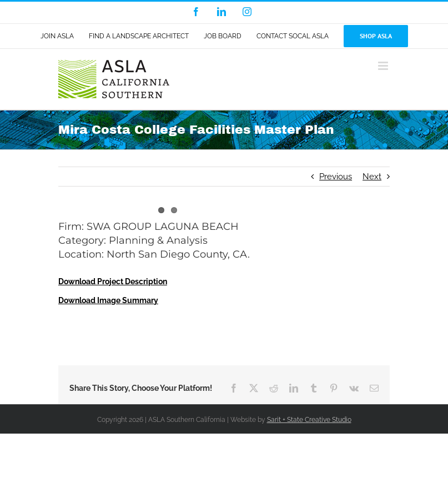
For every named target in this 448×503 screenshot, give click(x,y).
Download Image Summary (108, 300)
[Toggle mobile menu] (384, 66)
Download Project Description (113, 281)
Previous (336, 177)
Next (372, 177)
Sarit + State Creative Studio (309, 420)
